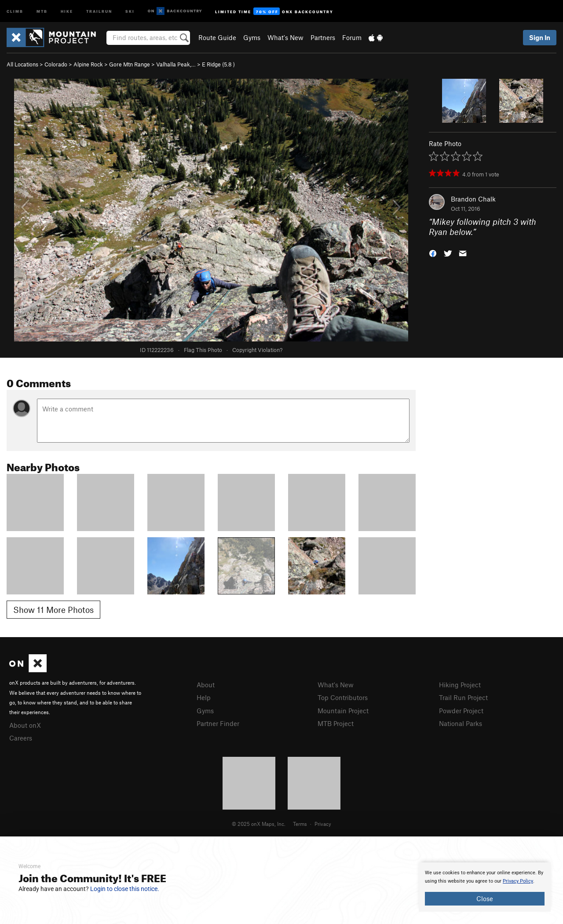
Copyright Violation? (257, 350)
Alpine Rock (88, 64)
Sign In (540, 37)
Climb (15, 11)
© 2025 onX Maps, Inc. (259, 824)
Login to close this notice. (125, 889)
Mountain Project (343, 711)
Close (485, 898)
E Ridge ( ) (218, 64)
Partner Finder (218, 723)
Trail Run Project (463, 697)
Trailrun (99, 11)
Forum (352, 37)
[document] (485, 887)
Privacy (323, 824)
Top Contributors (343, 697)
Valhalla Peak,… (176, 64)
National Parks (461, 723)
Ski (130, 11)
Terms (300, 824)
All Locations (22, 64)
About (206, 685)
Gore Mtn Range (130, 64)
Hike (67, 11)
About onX (25, 725)
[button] (433, 252)
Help (204, 697)
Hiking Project (460, 685)
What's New (285, 37)
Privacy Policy (518, 881)
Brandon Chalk (473, 199)
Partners (323, 37)
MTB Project (336, 723)
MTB (42, 11)
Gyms (252, 37)
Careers (21, 738)
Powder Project (461, 711)
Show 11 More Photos (53, 610)
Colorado (56, 64)
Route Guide (217, 37)
